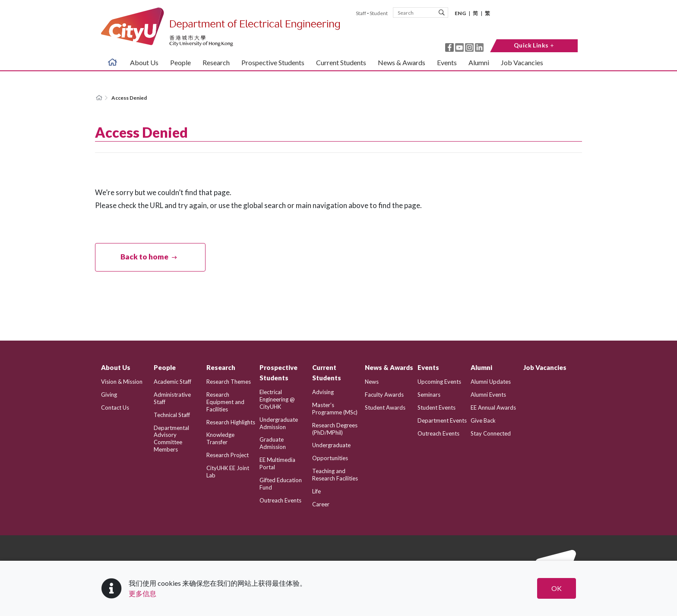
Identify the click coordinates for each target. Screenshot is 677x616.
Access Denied (129, 98)
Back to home (144, 257)
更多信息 (142, 593)
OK (557, 588)
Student (379, 13)
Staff (361, 13)
